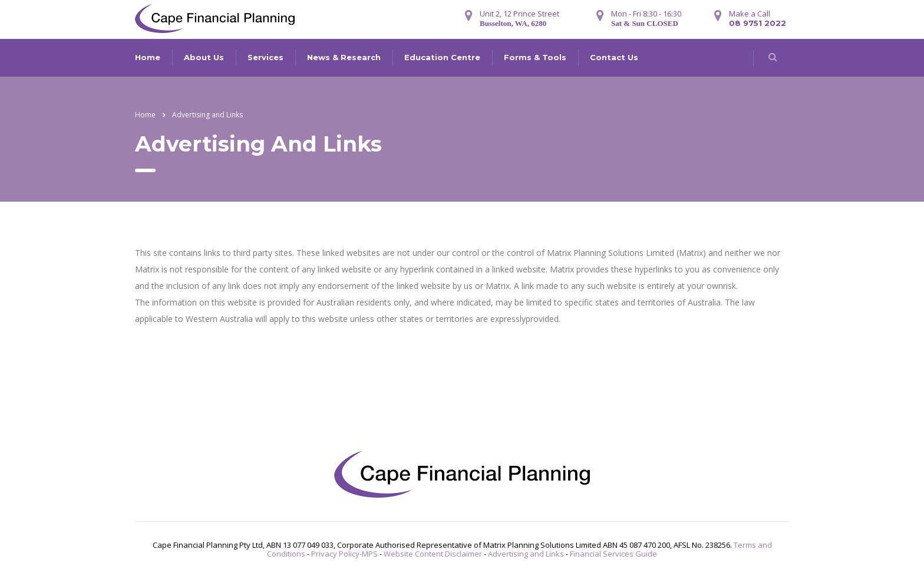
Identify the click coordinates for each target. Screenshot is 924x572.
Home (148, 57)
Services (265, 57)
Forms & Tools (535, 57)
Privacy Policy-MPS (344, 554)
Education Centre (442, 57)
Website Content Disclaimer (433, 554)
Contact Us (614, 57)
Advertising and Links (526, 554)
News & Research (344, 57)
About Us (204, 57)
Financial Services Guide (613, 554)
